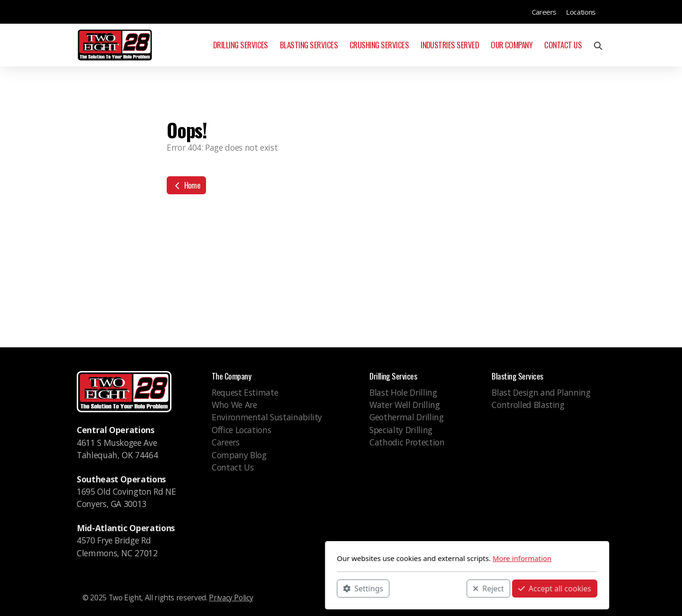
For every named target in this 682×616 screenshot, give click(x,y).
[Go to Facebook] (564, 599)
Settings (237, 588)
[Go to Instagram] (578, 599)
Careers (544, 12)
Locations (581, 12)
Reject (362, 588)
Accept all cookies (429, 588)
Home (186, 185)
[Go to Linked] (592, 599)
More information (396, 558)
